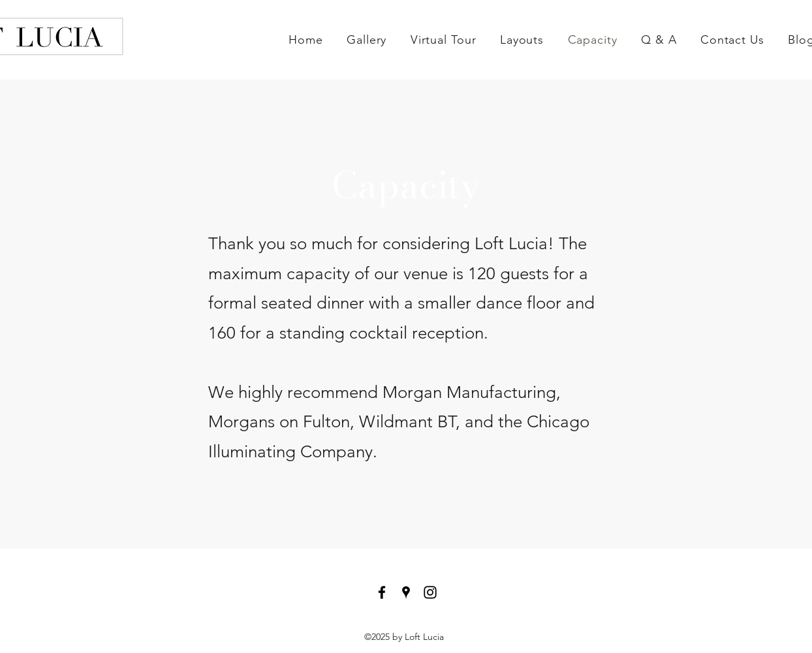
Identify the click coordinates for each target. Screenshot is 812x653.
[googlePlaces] (406, 592)
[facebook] (382, 592)
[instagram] (430, 592)
